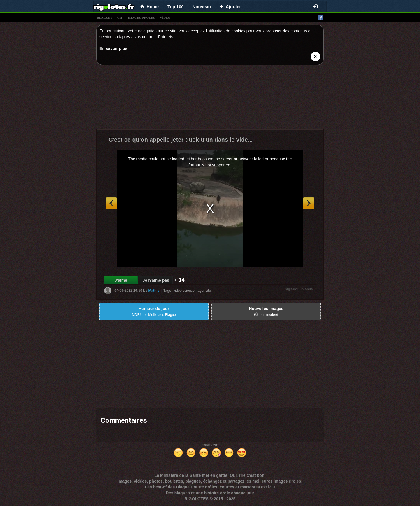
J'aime (121, 280)
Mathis (154, 291)
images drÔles (141, 18)
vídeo (165, 18)
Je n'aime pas (156, 280)
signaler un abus (299, 289)
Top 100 (176, 7)
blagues (105, 18)
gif (120, 18)
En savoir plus (113, 48)
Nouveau (202, 7)
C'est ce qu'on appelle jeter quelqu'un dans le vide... (181, 140)
